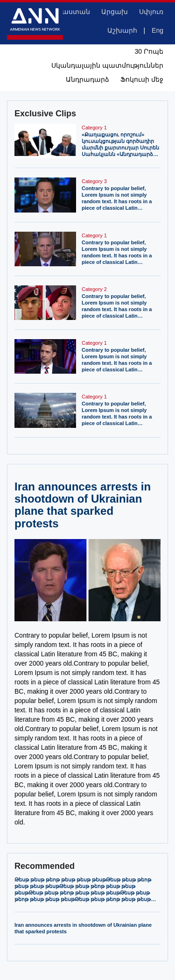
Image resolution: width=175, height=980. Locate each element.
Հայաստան (70, 12)
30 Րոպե (149, 51)
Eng (157, 30)
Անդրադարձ (87, 79)
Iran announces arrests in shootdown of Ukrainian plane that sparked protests (83, 928)
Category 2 (94, 289)
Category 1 (94, 128)
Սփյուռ (151, 12)
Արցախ (115, 12)
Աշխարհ (122, 30)
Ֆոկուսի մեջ (142, 79)
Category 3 (94, 181)
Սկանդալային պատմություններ (107, 65)
